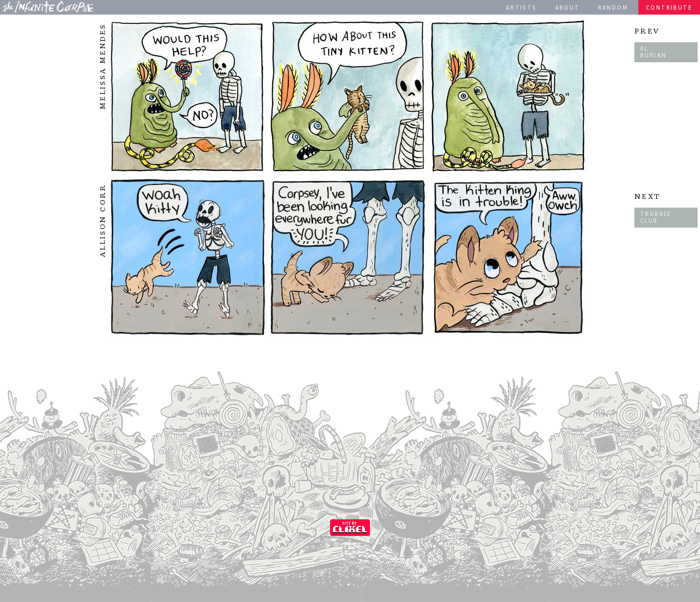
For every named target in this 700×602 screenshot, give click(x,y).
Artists (522, 8)
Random (613, 8)
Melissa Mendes (103, 66)
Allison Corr (103, 221)
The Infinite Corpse (48, 7)
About (568, 8)
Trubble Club (656, 217)
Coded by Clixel (350, 528)
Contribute (669, 8)
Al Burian (653, 52)
